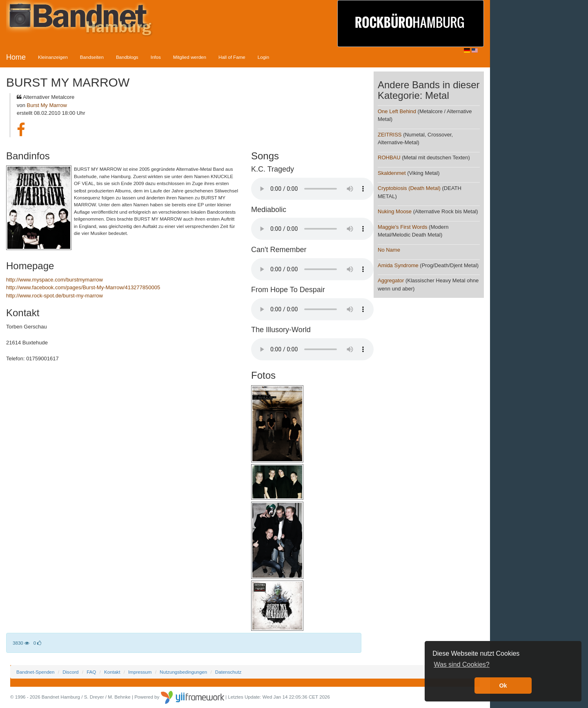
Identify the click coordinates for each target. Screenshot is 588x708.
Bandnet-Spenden (35, 672)
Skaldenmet (392, 173)
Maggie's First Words (402, 227)
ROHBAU (389, 157)
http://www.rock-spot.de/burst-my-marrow (55, 296)
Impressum (140, 672)
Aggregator (391, 280)
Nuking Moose (395, 211)
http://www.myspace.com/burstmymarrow (55, 280)
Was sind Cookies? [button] (461, 664)
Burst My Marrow (47, 105)
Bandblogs (127, 57)
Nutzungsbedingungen (183, 672)
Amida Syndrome (398, 265)
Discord (70, 672)
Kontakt (112, 672)
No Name (389, 250)
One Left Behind (397, 111)
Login (263, 57)
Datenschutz (228, 672)
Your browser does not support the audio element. (312, 189)
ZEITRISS (390, 135)
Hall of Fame (232, 57)
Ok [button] (503, 686)
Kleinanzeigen (53, 57)
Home (16, 57)
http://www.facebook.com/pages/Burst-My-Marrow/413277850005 (83, 287)
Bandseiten (92, 57)
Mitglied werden (190, 57)
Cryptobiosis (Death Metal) (409, 188)
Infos (156, 57)
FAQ (91, 672)
